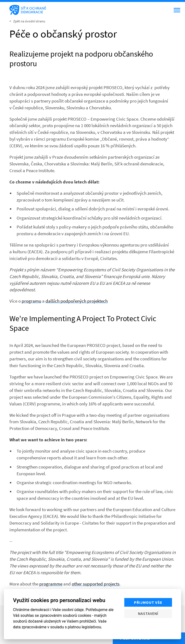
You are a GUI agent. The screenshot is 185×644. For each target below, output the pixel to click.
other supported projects (96, 584)
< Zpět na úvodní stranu (27, 21)
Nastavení (148, 613)
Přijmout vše (148, 602)
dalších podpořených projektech (77, 301)
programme (51, 584)
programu (31, 301)
